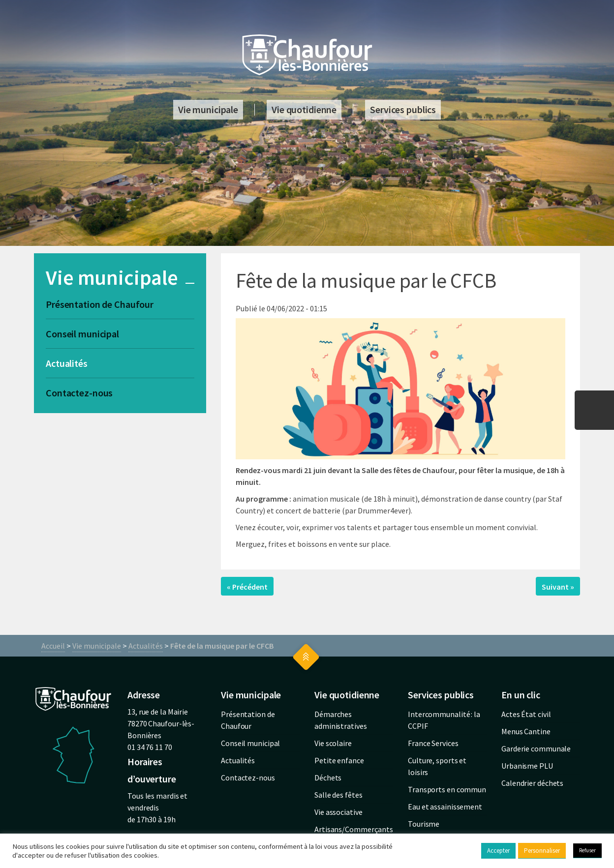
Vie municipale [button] (208, 109)
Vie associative (338, 812)
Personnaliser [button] (542, 851)
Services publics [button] (403, 109)
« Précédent (247, 587)
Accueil (53, 646)
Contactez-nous (79, 393)
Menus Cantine (526, 731)
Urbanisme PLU (527, 766)
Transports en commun (447, 789)
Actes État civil (526, 714)
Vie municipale (97, 646)
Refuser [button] (587, 850)
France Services (433, 743)
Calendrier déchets (532, 783)
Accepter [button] (498, 851)
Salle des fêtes (338, 795)
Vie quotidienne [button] (304, 109)
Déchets (328, 778)
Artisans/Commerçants (354, 829)
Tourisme (424, 824)
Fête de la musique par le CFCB (222, 646)
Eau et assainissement (445, 807)
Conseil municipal (82, 334)
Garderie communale (536, 748)
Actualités (67, 363)
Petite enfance (339, 760)
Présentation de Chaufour (100, 304)
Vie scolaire (333, 743)
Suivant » (558, 587)
